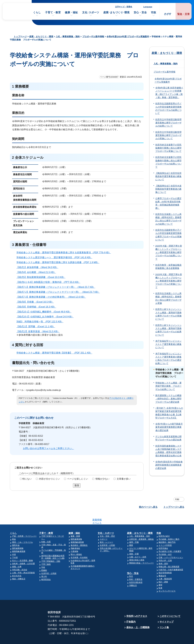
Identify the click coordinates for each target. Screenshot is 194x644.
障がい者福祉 (76, 543)
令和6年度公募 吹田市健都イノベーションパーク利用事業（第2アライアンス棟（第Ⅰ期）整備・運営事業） (169, 93)
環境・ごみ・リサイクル (22, 531)
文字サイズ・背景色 (124, 7)
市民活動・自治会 (20, 558)
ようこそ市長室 (165, 534)
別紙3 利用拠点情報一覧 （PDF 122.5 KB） (41, 322)
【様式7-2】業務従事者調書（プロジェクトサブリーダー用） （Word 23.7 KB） (59, 292)
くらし (37, 12)
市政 (153, 12)
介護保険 (74, 540)
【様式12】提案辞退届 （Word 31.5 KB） (39, 331)
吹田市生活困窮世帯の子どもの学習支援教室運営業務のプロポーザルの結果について (168, 108)
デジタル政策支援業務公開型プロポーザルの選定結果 (168, 438)
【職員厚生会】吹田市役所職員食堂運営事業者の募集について (168, 176)
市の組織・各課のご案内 (169, 528)
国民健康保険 (18, 537)
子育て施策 (46, 553)
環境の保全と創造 (137, 549)
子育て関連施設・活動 (51, 550)
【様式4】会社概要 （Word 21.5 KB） (37, 272)
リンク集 (164, 616)
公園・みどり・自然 (138, 546)
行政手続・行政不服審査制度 (171, 558)
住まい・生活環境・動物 (22, 549)
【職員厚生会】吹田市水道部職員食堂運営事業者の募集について (168, 189)
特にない (27, 479)
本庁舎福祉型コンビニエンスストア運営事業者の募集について (168, 344)
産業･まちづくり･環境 (116, 12)
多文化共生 (17, 564)
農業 (131, 534)
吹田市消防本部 (136, 571)
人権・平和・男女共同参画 (23, 561)
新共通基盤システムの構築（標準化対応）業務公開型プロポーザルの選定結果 (168, 399)
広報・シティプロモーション (171, 546)
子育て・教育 (53, 12)
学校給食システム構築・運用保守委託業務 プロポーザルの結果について (168, 386)
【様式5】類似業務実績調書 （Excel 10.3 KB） (42, 277)
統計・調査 (163, 571)
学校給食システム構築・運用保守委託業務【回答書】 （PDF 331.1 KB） (56, 353)
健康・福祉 (71, 12)
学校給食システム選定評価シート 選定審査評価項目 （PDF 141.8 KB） (56, 257)
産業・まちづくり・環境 (41, 36)
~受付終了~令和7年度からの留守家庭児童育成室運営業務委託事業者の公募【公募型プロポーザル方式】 (169, 413)
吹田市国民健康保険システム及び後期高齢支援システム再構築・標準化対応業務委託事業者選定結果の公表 (168, 451)
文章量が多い (124, 479)
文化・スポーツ (106, 522)
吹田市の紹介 (164, 525)
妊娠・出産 (46, 530)
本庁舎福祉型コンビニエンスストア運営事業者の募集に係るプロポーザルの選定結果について (168, 359)
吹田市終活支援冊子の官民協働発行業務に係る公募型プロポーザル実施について (168, 148)
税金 (14, 528)
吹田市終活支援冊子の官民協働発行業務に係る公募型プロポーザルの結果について (168, 162)
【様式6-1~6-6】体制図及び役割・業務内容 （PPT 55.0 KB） (50, 282)
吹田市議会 (163, 537)
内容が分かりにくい (49, 479)
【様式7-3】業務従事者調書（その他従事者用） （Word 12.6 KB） (52, 297)
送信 (77, 485)
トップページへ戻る (174, 507)
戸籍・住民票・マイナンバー (24, 525)
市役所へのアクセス (137, 605)
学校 (43, 556)
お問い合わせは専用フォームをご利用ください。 (49, 448)
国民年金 (16, 534)
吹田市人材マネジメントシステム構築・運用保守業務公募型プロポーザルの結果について (168, 330)
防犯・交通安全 (136, 568)
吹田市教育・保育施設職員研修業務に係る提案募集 (168, 267)
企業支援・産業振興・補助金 (141, 528)
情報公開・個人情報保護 (169, 555)
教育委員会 (46, 568)
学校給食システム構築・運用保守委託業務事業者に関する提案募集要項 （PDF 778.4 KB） (65, 253)
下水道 (15, 546)
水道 (14, 543)
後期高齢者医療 (19, 540)
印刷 (177, 499)
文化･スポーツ (91, 12)
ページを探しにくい (78, 479)
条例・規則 (163, 552)
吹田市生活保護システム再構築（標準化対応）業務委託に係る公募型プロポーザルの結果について (168, 219)
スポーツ (104, 528)
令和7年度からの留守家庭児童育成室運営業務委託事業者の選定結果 (169, 427)
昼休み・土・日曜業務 (138, 616)
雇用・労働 (134, 531)
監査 (160, 577)
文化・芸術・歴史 (107, 525)
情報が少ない (102, 479)
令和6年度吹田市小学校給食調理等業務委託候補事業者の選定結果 (169, 465)
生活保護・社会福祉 (79, 546)
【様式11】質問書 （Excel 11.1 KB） (37, 326)
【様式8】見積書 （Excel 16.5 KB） (36, 302)
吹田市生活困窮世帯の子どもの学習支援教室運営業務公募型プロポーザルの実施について (168, 235)
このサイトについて (170, 605)
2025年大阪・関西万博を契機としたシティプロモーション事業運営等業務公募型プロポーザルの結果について (169, 252)
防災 (131, 565)
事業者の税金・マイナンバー (141, 552)
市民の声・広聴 (165, 549)
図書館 (44, 559)
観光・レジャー (106, 531)
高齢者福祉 (75, 537)
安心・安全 (140, 12)
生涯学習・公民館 (49, 562)
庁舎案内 (131, 610)
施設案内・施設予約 (167, 531)
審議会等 (162, 564)
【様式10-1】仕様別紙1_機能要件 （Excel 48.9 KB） (45, 312)
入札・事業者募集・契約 (68, 36)
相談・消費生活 (19, 567)
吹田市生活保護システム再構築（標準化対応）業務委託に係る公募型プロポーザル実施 (168, 298)
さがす (168, 14)
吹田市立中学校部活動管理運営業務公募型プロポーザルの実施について (168, 135)
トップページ (20, 36)
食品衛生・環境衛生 (79, 534)
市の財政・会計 (165, 543)
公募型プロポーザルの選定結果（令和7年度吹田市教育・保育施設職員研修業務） (168, 203)
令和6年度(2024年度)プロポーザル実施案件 (128, 36)
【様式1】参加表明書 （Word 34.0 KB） (39, 267)
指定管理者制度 (165, 561)
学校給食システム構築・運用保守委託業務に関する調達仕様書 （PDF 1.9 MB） (59, 262)
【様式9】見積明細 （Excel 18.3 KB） (38, 307)
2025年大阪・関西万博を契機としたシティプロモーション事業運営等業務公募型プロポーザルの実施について (169, 281)
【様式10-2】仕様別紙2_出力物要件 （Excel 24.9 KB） (46, 317)
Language (148, 7)
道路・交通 (134, 543)
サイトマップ (167, 610)
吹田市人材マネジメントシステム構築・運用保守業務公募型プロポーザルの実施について (168, 314)
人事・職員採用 (165, 567)
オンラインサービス (167, 580)
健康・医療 (75, 525)
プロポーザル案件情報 (93, 36)
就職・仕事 (17, 555)
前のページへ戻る (148, 507)
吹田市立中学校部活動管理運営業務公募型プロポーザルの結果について (168, 123)
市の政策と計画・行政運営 (170, 540)
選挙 (160, 574)
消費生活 (133, 574)
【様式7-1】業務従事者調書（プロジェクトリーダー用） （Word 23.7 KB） (57, 287)
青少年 (44, 565)
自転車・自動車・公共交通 (23, 552)
